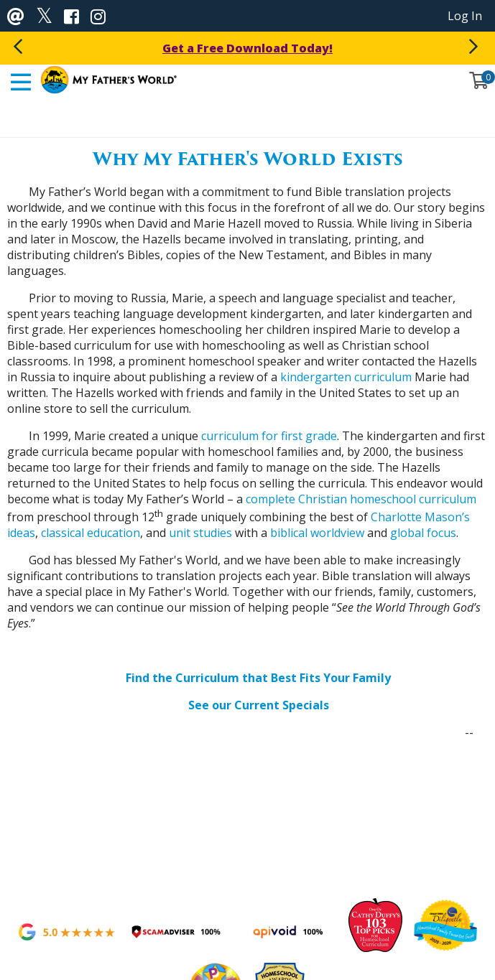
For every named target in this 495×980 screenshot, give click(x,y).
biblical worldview (317, 533)
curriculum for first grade (269, 436)
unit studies (200, 533)
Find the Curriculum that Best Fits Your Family (258, 678)
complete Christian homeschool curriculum (361, 499)
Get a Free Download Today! (247, 48)
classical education (91, 533)
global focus (423, 533)
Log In (465, 16)
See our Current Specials (259, 705)
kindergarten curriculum (346, 377)
